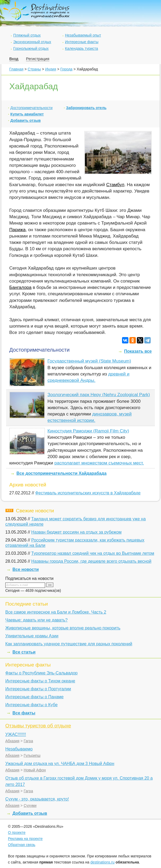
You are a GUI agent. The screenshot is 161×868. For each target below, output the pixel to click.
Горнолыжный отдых (31, 48)
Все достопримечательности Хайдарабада (62, 473)
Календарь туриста (82, 48)
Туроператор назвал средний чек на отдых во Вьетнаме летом (93, 553)
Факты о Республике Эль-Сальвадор (41, 673)
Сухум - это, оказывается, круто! (37, 799)
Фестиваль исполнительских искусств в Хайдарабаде (88, 493)
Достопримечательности (31, 108)
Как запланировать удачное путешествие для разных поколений (69, 644)
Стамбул (115, 185)
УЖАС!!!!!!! (16, 734)
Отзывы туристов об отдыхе (38, 726)
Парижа (17, 230)
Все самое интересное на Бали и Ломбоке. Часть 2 (56, 612)
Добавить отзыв (25, 120)
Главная (16, 69)
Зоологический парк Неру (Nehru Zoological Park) (99, 395)
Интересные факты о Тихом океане (40, 681)
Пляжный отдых (27, 35)
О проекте (17, 833)
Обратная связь (22, 845)
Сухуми (30, 806)
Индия (51, 69)
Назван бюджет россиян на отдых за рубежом (76, 532)
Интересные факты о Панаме (34, 697)
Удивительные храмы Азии (32, 636)
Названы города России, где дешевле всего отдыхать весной (91, 561)
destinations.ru (103, 862)
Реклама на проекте (25, 839)
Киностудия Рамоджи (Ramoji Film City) (88, 431)
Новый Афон (35, 770)
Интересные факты (82, 42)
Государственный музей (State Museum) (89, 361)
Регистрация (38, 59)
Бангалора (20, 287)
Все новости (26, 569)
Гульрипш (32, 755)
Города (66, 69)
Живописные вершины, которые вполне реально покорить (63, 628)
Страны (34, 69)
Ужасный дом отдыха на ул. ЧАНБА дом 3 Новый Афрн (60, 764)
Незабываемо (19, 749)
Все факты (24, 713)
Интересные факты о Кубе (31, 705)
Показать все (138, 351)
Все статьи (24, 652)
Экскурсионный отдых (32, 42)
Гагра (28, 741)
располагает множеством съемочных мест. (99, 463)
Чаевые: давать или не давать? (36, 620)
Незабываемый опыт (83, 35)
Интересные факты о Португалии (38, 689)
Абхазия (12, 741)
